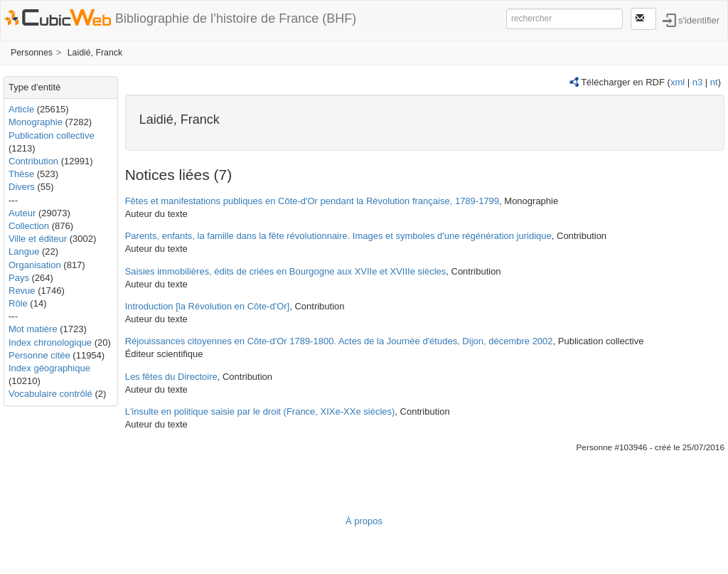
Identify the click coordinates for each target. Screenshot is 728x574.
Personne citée (39, 355)
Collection (29, 226)
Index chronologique (50, 342)
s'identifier (699, 20)
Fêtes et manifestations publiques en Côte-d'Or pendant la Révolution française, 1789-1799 (312, 201)
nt (714, 82)
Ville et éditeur (39, 239)
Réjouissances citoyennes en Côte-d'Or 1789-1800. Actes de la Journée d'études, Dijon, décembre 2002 (339, 341)
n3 (697, 82)
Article (21, 109)
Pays (19, 278)
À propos (364, 521)
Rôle (18, 303)
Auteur (22, 213)
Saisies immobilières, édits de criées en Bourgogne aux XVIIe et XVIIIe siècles (286, 271)
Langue (24, 251)
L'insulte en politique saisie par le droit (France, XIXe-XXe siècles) (260, 411)
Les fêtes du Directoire (171, 377)
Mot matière (33, 329)
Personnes (32, 53)
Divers (22, 187)
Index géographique (49, 368)
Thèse (21, 174)
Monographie (36, 122)
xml (678, 82)
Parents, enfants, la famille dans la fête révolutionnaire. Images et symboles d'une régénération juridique (338, 236)
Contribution (33, 161)
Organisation (35, 265)
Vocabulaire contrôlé (50, 394)
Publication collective (52, 135)
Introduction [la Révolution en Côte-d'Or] (208, 306)
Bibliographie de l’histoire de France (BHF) (236, 18)
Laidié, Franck (95, 53)
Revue (22, 291)
